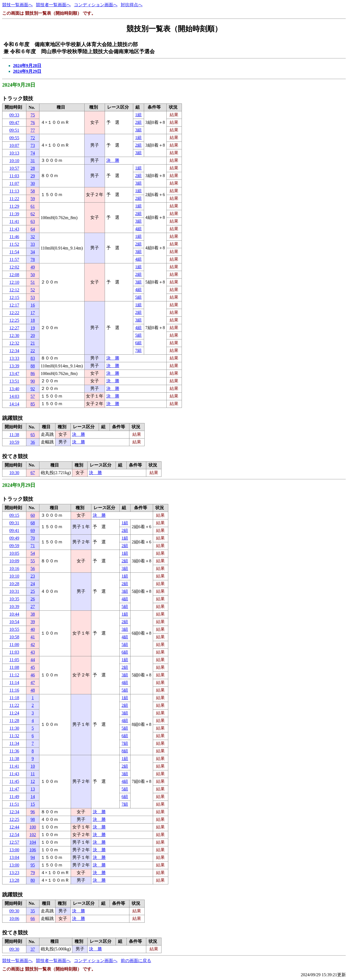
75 (33, 115)
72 (33, 138)
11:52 (14, 244)
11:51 (14, 804)
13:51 (14, 381)
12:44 (14, 827)
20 (33, 335)
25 (33, 591)
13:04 (14, 857)
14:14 (14, 404)
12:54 (14, 835)
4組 (138, 229)
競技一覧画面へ (17, 5)
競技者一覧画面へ (53, 5)
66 (33, 918)
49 (33, 267)
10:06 (14, 918)
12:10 (14, 282)
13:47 (14, 374)
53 (33, 297)
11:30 (14, 728)
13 (33, 789)
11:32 (14, 736)
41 (33, 637)
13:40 (14, 389)
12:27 (14, 328)
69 (33, 530)
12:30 (14, 335)
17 (33, 313)
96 (33, 812)
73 (33, 145)
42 (33, 645)
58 (33, 191)
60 (33, 515)
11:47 (14, 789)
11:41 (14, 221)
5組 (138, 297)
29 (33, 176)
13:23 (14, 873)
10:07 (14, 145)
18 (33, 320)
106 (33, 850)
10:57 (14, 168)
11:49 (14, 797)
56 (33, 568)
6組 (138, 343)
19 (33, 328)
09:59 (14, 546)
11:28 (14, 721)
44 (33, 660)
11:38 (14, 435)
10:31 (14, 591)
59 (33, 199)
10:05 (14, 553)
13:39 (14, 366)
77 (33, 130)
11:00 (14, 645)
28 (33, 168)
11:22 (14, 199)
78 (33, 259)
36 (33, 442)
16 (33, 305)
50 (33, 275)
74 (33, 153)
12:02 (14, 267)
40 (33, 629)
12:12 (14, 290)
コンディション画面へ (96, 5)
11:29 (14, 206)
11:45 (14, 781)
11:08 (14, 667)
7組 (138, 350)
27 (33, 606)
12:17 (14, 305)
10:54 (14, 622)
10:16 (14, 568)
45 (33, 667)
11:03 (14, 176)
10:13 (14, 153)
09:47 (14, 123)
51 (33, 282)
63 (33, 221)
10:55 (14, 629)
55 (33, 561)
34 (33, 252)
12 (33, 781)
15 (33, 804)
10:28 (14, 584)
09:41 (14, 530)
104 (33, 842)
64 (33, 229)
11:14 (14, 683)
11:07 (14, 183)
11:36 (14, 751)
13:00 (14, 850)
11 (33, 774)
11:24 (14, 713)
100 (33, 827)
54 (33, 553)
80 (33, 880)
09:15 (14, 515)
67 (33, 473)
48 (33, 690)
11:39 (14, 214)
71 (33, 546)
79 (33, 873)
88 (33, 366)
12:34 (14, 351)
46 (33, 675)
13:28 (14, 880)
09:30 (14, 911)
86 (33, 374)
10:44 (14, 614)
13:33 (14, 358)
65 (33, 435)
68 (33, 523)
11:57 (14, 259)
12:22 (14, 313)
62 (33, 214)
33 (33, 244)
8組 (125, 751)
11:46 (14, 237)
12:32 (14, 343)
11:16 (14, 690)
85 (33, 404)
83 (33, 358)
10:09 (14, 561)
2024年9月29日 (27, 71)
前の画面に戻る (136, 961)
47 (33, 683)
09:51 (14, 130)
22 (33, 351)
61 (33, 206)
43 (33, 652)
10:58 (14, 637)
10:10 (14, 161)
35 (33, 911)
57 (33, 396)
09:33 (14, 115)
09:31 (14, 523)
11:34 (14, 743)
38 (33, 614)
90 (33, 381)
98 (33, 819)
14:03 (14, 396)
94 (33, 857)
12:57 (14, 842)
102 (33, 835)
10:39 (14, 606)
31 (33, 161)
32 (33, 237)
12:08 (14, 275)
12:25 (14, 320)
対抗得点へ (132, 5)
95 (33, 865)
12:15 (14, 297)
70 (33, 538)
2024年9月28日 (27, 66)
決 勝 (113, 160)
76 (33, 123)
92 (33, 389)
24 (33, 584)
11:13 (14, 191)
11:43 (14, 229)
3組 (138, 130)
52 (33, 290)
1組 (138, 115)
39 (33, 622)
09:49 (14, 538)
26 (33, 599)
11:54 (14, 252)
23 (33, 576)
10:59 (14, 442)
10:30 (14, 473)
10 (33, 766)
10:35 (14, 599)
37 (33, 949)
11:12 (14, 675)
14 (33, 797)
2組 (138, 122)
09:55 (14, 138)
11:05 (14, 660)
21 (33, 343)
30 (33, 183)
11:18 (14, 698)
